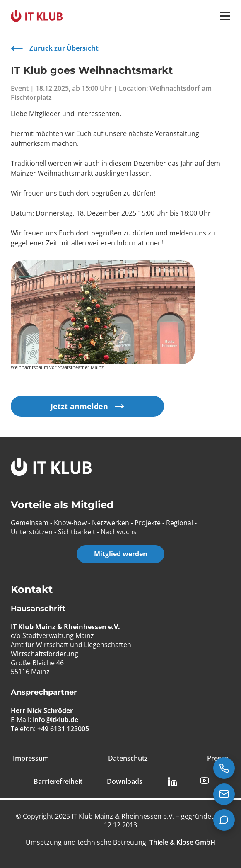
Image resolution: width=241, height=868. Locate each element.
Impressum (31, 758)
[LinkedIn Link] (172, 782)
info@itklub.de (55, 720)
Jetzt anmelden (87, 406)
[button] (225, 16)
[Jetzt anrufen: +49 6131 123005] (224, 768)
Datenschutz (128, 758)
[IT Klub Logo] (51, 468)
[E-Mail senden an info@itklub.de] (224, 794)
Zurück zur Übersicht (55, 48)
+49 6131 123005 (63, 728)
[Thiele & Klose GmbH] (182, 842)
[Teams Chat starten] (224, 820)
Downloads (125, 782)
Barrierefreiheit (58, 782)
